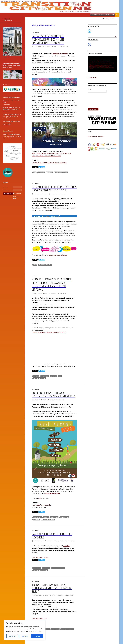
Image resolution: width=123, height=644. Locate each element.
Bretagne (36, 376)
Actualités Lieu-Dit (9, 131)
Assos (107, 14)
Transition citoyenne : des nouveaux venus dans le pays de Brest (52, 588)
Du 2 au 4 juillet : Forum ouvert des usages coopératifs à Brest (54, 189)
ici (40, 498)
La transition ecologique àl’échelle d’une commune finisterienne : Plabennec (48, 39)
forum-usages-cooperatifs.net (56, 255)
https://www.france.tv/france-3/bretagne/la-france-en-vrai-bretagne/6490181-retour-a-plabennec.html (52, 155)
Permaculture (65, 517)
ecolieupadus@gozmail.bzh (42, 505)
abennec (64, 163)
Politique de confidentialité (117, 36)
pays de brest (37, 568)
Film (35, 172)
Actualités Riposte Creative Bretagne (12, 97)
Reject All (25, 636)
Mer (60, 376)
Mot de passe (6, 190)
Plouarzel (36, 519)
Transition (47, 568)
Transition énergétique (40, 570)
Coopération (37, 517)
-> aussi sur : (6, 85)
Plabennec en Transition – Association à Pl (46, 163)
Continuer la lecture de (40, 557)
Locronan (46, 629)
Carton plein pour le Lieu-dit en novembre (52, 536)
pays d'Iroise (54, 517)
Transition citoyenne (61, 172)
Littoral (54, 376)
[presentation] (95, 101)
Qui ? (112, 14)
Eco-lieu (46, 517)
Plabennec (41, 172)
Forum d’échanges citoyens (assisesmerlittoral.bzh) (49, 332)
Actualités (94, 14)
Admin (49, 47)
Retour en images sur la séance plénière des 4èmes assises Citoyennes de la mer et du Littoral (52, 284)
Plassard (50, 172)
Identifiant (5, 187)
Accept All (37, 636)
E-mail (90, 89)
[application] (102, 64)
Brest (35, 265)
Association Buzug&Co (53, 494)
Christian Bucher (52, 541)
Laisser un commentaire (61, 47)
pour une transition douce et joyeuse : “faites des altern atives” (53, 394)
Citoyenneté (45, 376)
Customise (12, 636)
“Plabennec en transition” (60, 54)
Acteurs (101, 14)
